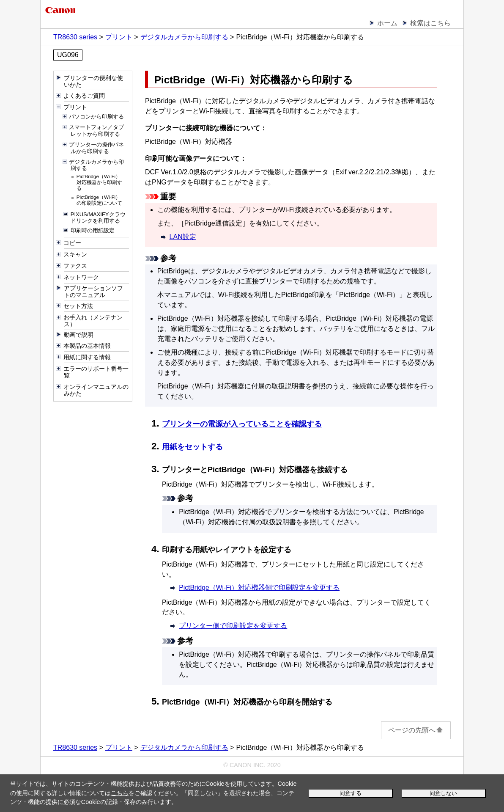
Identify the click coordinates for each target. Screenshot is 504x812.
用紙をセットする (192, 447)
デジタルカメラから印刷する (184, 37)
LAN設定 (183, 237)
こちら (120, 793)
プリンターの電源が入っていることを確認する (242, 424)
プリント (119, 37)
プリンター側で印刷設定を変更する (233, 626)
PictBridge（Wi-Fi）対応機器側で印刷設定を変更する (259, 588)
